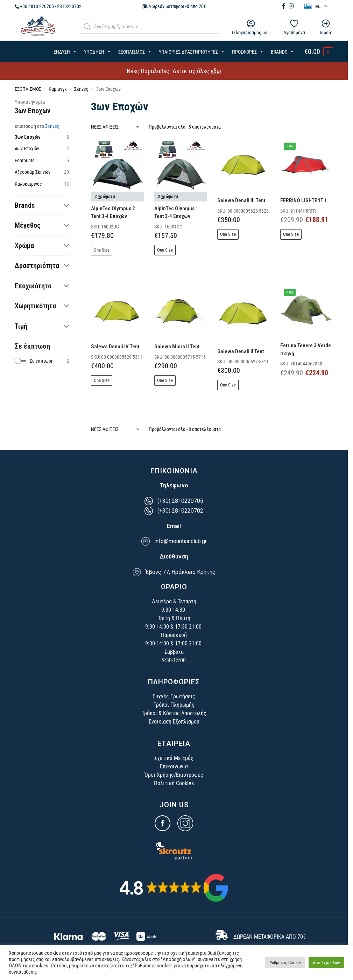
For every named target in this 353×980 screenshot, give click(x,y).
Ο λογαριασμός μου (251, 27)
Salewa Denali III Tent (241, 200)
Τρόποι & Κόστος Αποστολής (174, 713)
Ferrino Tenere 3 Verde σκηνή (306, 349)
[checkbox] (42, 361)
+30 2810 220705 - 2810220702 (48, 6)
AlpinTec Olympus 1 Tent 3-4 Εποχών (176, 213)
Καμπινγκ (58, 89)
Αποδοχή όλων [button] (326, 963)
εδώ (216, 71)
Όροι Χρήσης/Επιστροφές (174, 775)
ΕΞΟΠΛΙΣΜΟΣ (28, 89)
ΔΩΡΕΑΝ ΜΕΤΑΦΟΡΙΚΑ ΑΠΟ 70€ (270, 937)
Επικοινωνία (174, 766)
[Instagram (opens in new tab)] (291, 6)
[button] (319, 52)
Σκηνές (81, 89)
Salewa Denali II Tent (241, 351)
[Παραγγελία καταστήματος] (116, 127)
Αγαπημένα (294, 27)
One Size (102, 250)
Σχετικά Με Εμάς (174, 758)
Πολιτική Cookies (174, 783)
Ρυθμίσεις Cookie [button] (285, 963)
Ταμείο (326, 27)
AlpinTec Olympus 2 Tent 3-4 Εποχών (113, 213)
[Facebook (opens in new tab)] (284, 6)
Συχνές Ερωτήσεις (174, 696)
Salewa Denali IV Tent (115, 347)
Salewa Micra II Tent (177, 347)
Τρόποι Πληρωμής (174, 705)
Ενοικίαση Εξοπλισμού (174, 722)
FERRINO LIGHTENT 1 (304, 200)
